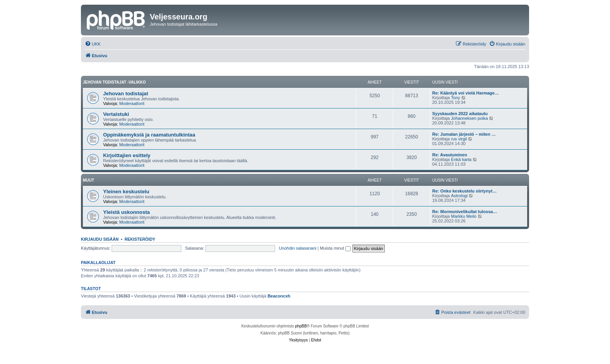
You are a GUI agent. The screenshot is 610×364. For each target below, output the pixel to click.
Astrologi (459, 196)
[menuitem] (93, 44)
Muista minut (335, 248)
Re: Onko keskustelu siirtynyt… (465, 191)
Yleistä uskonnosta (126, 212)
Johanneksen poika (469, 118)
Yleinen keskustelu (126, 192)
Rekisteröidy (140, 239)
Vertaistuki (116, 114)
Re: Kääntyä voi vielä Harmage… (465, 93)
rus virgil (459, 139)
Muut (89, 180)
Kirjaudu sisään (100, 239)
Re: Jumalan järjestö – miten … (464, 134)
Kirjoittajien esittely (127, 155)
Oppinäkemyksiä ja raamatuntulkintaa (149, 135)
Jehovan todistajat (126, 94)
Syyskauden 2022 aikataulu (460, 114)
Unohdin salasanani (298, 248)
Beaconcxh (279, 296)
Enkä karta (461, 159)
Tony (455, 98)
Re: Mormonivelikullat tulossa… (465, 212)
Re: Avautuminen (450, 155)
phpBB (301, 326)
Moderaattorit (132, 103)
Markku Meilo (464, 216)
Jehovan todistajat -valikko (114, 82)
